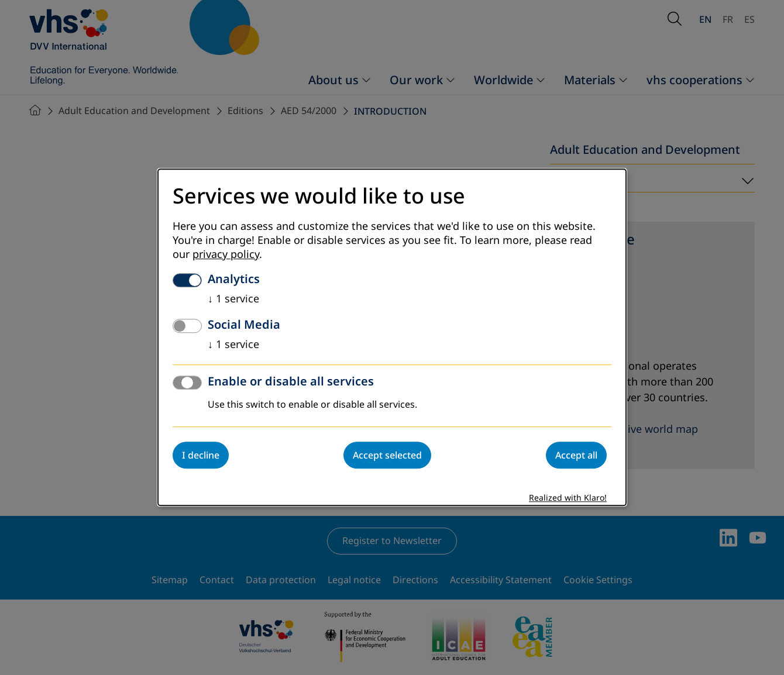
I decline (201, 456)
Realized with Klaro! (568, 499)
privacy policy (226, 255)
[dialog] (392, 337)
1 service (233, 299)
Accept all (576, 456)
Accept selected (387, 456)
